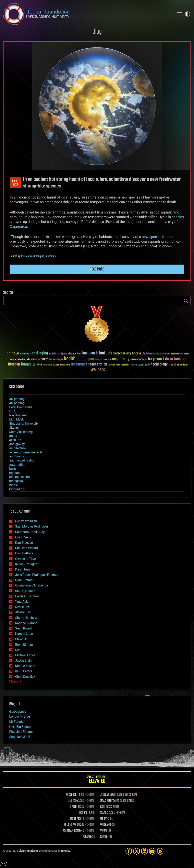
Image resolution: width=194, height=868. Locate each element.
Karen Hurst (23, 569)
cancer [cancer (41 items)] (167, 354)
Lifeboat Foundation (28, 851)
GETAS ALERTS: (107, 801)
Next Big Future (20, 727)
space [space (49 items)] (134, 365)
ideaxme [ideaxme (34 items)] (107, 360)
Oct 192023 (15, 183)
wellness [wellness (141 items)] (98, 370)
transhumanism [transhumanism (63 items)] (178, 365)
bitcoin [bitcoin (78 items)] (136, 354)
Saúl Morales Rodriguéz (32, 256)
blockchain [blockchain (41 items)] (147, 354)
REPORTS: (104, 819)
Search (186, 301)
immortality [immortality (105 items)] (121, 359)
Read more (97, 269)
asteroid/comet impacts (26, 452)
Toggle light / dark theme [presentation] (188, 14)
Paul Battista (24, 553)
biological (16, 481)
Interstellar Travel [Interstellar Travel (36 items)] (139, 360)
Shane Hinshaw (26, 618)
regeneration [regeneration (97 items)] (98, 364)
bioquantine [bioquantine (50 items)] (74, 354)
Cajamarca (18, 226)
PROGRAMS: (106, 825)
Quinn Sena (23, 537)
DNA (12, 411)
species (178, 217)
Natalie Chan (24, 634)
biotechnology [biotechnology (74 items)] (122, 354)
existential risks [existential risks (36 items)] (23, 360)
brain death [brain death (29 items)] (158, 354)
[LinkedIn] (144, 851)
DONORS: (84, 813)
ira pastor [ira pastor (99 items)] (155, 359)
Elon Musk (17, 419)
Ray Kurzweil (18, 415)
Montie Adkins (25, 666)
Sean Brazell (24, 628)
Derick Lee (22, 607)
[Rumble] (160, 851)
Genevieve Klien (26, 521)
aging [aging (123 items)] (11, 353)
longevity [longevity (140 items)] (28, 364)
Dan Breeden (24, 543)
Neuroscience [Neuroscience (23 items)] (47, 365)
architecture (17, 448)
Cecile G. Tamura (27, 596)
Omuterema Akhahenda (32, 585)
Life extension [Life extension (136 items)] (174, 359)
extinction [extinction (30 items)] (35, 360)
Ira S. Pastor (24, 671)
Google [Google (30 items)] (60, 360)
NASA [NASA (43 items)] (39, 365)
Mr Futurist (17, 722)
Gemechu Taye (25, 559)
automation (17, 465)
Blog (97, 32)
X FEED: (73, 807)
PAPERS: (104, 831)
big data (15, 473)
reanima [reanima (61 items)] (65, 365)
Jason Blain (23, 661)
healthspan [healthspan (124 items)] (85, 359)
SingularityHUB (20, 737)
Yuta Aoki (22, 602)
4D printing (17, 403)
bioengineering (19, 477)
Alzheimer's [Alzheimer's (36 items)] (25, 354)
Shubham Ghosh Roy (30, 532)
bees (12, 469)
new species (152, 237)
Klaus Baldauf (25, 591)
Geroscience (18, 712)
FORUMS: (87, 837)
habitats (52, 256)
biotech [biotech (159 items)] (105, 353)
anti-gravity (17, 444)
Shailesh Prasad (26, 548)
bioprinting (17, 489)
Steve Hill (22, 639)
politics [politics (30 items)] (56, 365)
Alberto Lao (23, 612)
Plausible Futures (21, 732)
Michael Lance (25, 655)
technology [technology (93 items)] (159, 365)
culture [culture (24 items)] (187, 354)
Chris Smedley (25, 677)
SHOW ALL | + (15, 682)
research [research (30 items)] (112, 365)
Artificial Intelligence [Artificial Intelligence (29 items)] (58, 354)
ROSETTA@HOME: (72, 831)
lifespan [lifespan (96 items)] (14, 364)
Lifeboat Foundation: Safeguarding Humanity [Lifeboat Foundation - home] (87, 14)
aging (13, 436)
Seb (18, 650)
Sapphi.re (66, 851)
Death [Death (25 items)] (12, 360)
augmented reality (22, 460)
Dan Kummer (24, 580)
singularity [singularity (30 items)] (125, 365)
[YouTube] (152, 851)
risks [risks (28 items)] (118, 365)
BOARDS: (104, 813)
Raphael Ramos (26, 623)
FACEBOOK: (72, 795)
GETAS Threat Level (97, 780)
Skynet (14, 428)
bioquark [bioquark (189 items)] (90, 353)
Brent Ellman (24, 645)
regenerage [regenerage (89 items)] (79, 365)
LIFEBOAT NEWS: (108, 795)
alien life (15, 440)
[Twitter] (137, 851)
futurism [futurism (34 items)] (53, 360)
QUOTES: (104, 837)
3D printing (17, 399)
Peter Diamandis (21, 407)
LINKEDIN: (73, 801)
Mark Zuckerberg (21, 432)
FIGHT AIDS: (76, 819)
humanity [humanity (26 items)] (99, 360)
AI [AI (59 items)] (18, 354)
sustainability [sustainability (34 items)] (144, 365)
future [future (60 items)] (44, 359)
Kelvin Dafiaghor (27, 564)
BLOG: (102, 807)
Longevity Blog (20, 716)
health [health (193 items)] (70, 359)
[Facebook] (129, 851)
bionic (13, 485)
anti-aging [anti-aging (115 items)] (40, 353)
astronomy (17, 456)
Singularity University (24, 424)
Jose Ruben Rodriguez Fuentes (37, 575)
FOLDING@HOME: (73, 825)
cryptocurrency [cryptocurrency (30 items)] (177, 354)
